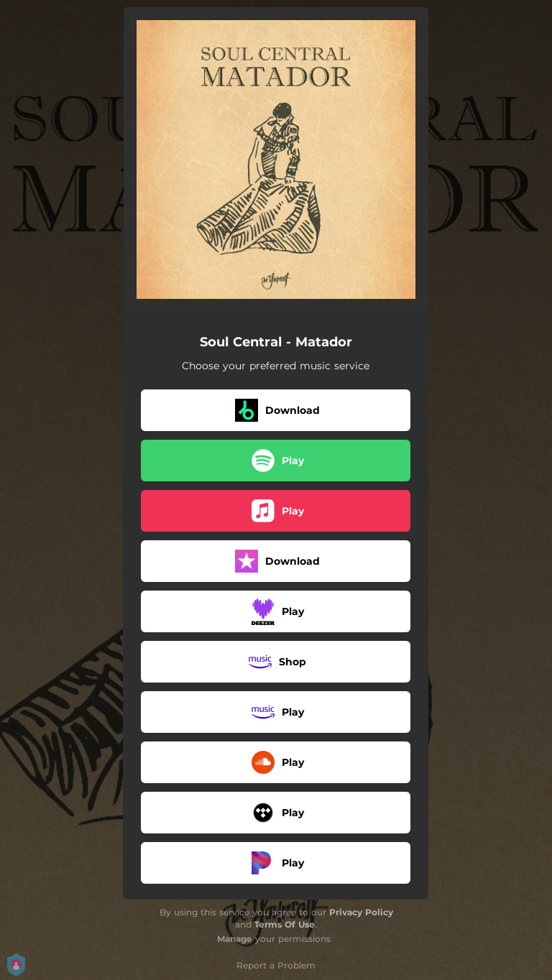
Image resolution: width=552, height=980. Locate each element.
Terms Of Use (285, 924)
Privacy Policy (361, 912)
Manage (235, 939)
